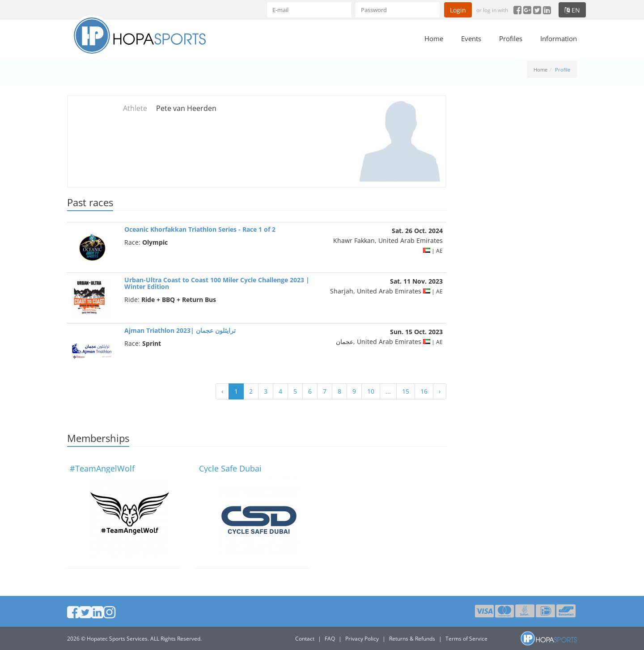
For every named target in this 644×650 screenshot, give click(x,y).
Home (434, 38)
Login (458, 10)
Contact (305, 639)
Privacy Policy (362, 639)
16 (424, 391)
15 (406, 391)
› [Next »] (440, 391)
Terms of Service (466, 639)
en (572, 10)
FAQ (330, 639)
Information (559, 38)
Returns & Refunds (412, 639)
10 (371, 391)
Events (471, 38)
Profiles (511, 38)
